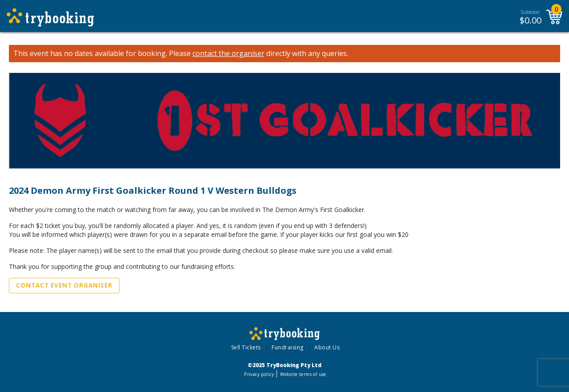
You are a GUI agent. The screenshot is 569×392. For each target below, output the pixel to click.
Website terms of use (303, 374)
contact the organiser (228, 54)
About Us (327, 347)
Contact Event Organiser (64, 285)
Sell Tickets (246, 347)
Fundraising (288, 347)
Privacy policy (259, 374)
